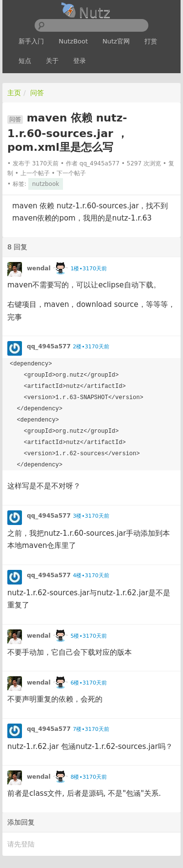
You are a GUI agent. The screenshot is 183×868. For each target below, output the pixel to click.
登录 (80, 61)
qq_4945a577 (100, 163)
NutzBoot (73, 41)
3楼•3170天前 (91, 516)
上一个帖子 (35, 173)
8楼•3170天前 (88, 777)
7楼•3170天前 (91, 729)
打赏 (151, 41)
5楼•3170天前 (88, 636)
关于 (52, 61)
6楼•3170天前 (88, 683)
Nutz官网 (116, 41)
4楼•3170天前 (91, 575)
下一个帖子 (71, 173)
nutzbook (46, 184)
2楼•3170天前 (91, 347)
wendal (39, 268)
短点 (25, 61)
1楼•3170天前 (88, 269)
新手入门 (31, 41)
